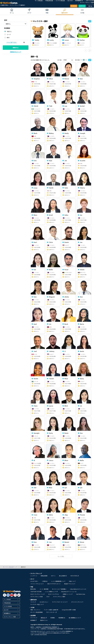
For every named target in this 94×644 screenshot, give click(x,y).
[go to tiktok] (19, 595)
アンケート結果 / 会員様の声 (51, 610)
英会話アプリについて (70, 584)
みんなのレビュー (44, 602)
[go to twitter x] (5, 595)
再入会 (90, 6)
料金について (72, 581)
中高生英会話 (7, 603)
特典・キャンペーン (35, 610)
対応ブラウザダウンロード (54, 584)
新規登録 (74, 6)
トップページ (34, 576)
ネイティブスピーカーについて (60, 602)
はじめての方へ (34, 581)
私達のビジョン (44, 620)
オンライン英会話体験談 (37, 612)
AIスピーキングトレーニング (38, 594)
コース (9, 34)
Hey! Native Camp (81, 594)
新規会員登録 (44, 576)
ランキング (33, 602)
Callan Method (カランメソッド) (78, 589)
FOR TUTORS (75, 576)
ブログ (48, 597)
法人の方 (6, 610)
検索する (16, 48)
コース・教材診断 (44, 589)
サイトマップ (34, 618)
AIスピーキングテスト (54, 594)
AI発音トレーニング (68, 594)
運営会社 (44, 618)
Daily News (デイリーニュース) (69, 592)
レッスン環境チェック (51, 592)
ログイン (82, 6)
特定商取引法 (62, 618)
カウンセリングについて (77, 602)
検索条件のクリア (16, 52)
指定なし (8, 24)
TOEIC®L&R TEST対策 (36, 592)
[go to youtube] (12, 595)
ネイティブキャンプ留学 (87, 2)
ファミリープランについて (37, 584)
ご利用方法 (45, 581)
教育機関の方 (7, 613)
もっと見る (61, 556)
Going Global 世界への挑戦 (69, 610)
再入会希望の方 (63, 576)
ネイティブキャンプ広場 (36, 597)
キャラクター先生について (37, 604)
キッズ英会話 (7, 599)
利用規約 (53, 618)
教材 (8, 38)
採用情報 (33, 620)
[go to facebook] (8, 595)
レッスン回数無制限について (58, 581)
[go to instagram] (15, 595)
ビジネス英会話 (8, 606)
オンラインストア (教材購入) (59, 589)
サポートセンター (51, 612)
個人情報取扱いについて (75, 618)
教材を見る (33, 589)
